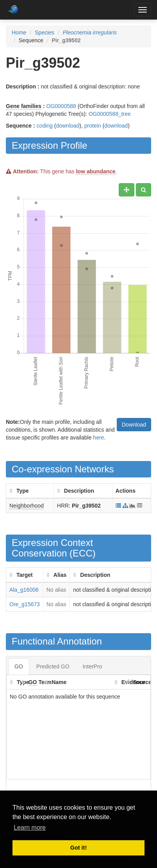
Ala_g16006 (24, 590)
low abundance (95, 171)
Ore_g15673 (25, 604)
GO (19, 666)
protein (93, 126)
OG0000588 (61, 106)
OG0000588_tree (110, 114)
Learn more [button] (30, 827)
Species (45, 32)
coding (45, 126)
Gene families (24, 106)
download (68, 126)
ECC (83, 553)
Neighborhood (27, 506)
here (98, 438)
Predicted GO (53, 666)
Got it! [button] (78, 848)
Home (19, 32)
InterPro (93, 666)
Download (134, 425)
